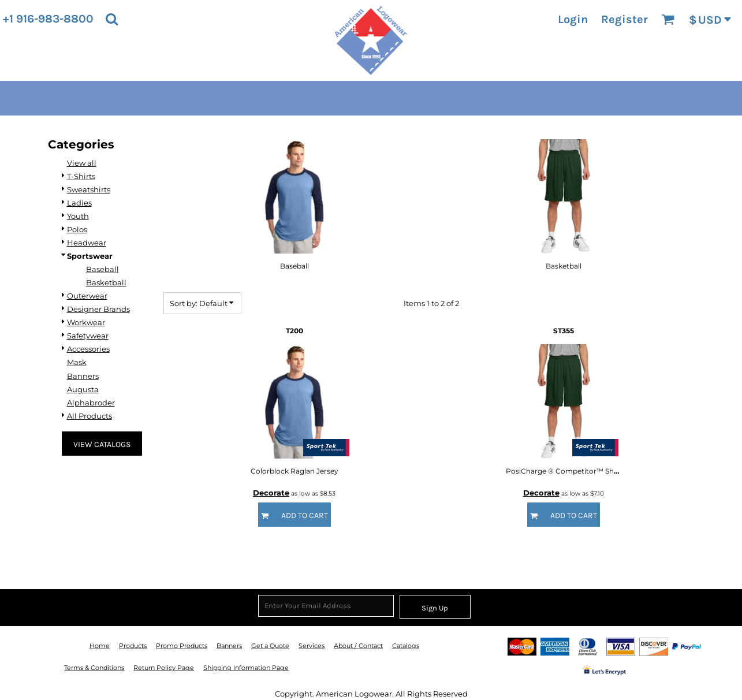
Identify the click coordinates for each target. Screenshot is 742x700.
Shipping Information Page (246, 668)
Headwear (87, 243)
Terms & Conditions (94, 668)
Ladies (79, 203)
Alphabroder (91, 403)
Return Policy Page (164, 668)
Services (312, 646)
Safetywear (88, 336)
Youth (78, 216)
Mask (77, 362)
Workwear (86, 322)
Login (573, 19)
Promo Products (182, 646)
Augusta (83, 389)
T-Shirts (81, 176)
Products (133, 646)
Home (100, 646)
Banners (83, 376)
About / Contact (358, 646)
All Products (90, 416)
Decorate (271, 493)
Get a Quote (270, 646)
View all (82, 163)
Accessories (88, 349)
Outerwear (87, 296)
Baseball (102, 269)
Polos (77, 229)
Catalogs (406, 646)
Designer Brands (98, 309)
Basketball (106, 282)
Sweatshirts (89, 189)
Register (624, 19)
